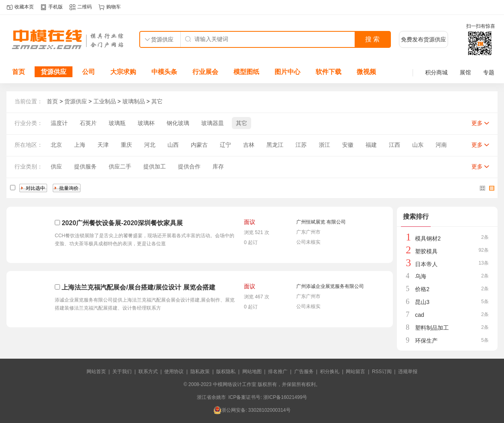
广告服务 (304, 372)
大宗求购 (123, 72)
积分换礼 (330, 372)
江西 (395, 145)
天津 (103, 145)
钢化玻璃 (178, 123)
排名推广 (278, 372)
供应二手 (120, 166)
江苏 (301, 145)
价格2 (422, 289)
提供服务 (85, 166)
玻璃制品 (134, 101)
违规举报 (408, 372)
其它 (157, 101)
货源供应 (54, 72)
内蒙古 (199, 145)
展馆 (465, 72)
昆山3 (422, 302)
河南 (441, 145)
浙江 (324, 145)
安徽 (348, 145)
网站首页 (96, 372)
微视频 (366, 72)
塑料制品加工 (432, 328)
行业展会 (205, 72)
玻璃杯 (146, 123)
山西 (173, 145)
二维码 (85, 7)
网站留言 (355, 372)
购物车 (114, 7)
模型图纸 (246, 72)
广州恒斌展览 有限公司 (321, 222)
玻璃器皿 (213, 123)
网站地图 (252, 372)
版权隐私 (226, 372)
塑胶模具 (426, 251)
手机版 (56, 7)
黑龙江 (275, 145)
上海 (80, 145)
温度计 (59, 123)
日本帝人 (426, 264)
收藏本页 (24, 7)
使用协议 (174, 372)
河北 (150, 145)
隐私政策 (200, 372)
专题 (489, 72)
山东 (418, 145)
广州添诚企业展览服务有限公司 (330, 286)
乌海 (421, 276)
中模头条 (164, 72)
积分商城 (436, 72)
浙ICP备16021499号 (285, 397)
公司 (89, 72)
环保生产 (426, 341)
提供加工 (155, 166)
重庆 (126, 145)
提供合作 (189, 166)
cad (420, 315)
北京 (56, 145)
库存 (218, 166)
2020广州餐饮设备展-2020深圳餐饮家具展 (122, 223)
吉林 (249, 145)
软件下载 (328, 72)
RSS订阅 (382, 372)
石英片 (88, 123)
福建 (371, 145)
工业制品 (105, 101)
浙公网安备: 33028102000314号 (252, 410)
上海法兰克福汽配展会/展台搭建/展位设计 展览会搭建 (138, 287)
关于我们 (122, 372)
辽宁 (225, 145)
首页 (19, 72)
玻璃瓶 (117, 123)
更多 (477, 123)
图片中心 (287, 72)
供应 (56, 166)
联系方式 (148, 372)
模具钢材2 (428, 238)
